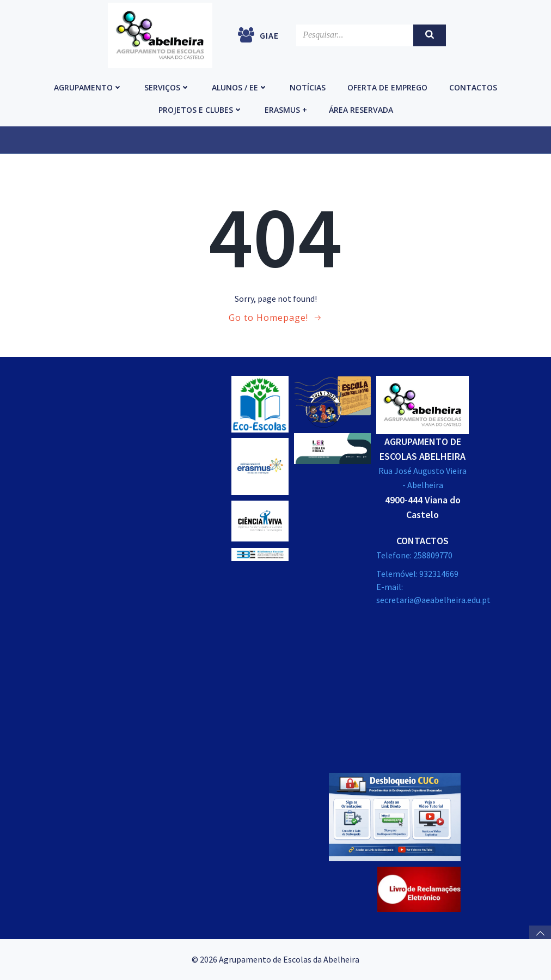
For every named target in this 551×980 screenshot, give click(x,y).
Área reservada (361, 110)
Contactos (473, 87)
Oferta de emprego (387, 87)
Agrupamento (88, 87)
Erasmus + (286, 110)
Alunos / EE (240, 87)
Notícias (308, 87)
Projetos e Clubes (201, 110)
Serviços (167, 87)
